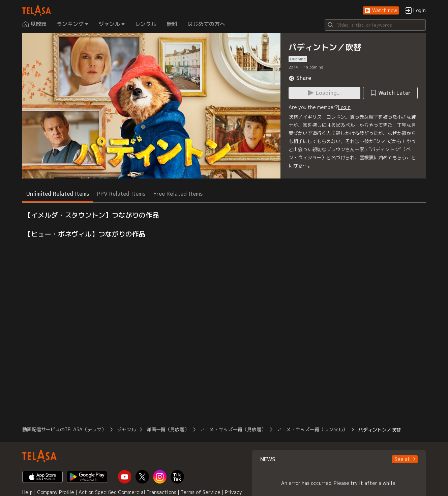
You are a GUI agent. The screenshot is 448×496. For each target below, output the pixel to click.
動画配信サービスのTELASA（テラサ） (64, 429)
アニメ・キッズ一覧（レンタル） (312, 429)
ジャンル (126, 429)
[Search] (375, 25)
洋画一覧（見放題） (168, 429)
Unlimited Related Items (58, 194)
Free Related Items (178, 194)
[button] (381, 11)
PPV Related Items (121, 194)
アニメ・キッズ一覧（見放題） (233, 429)
